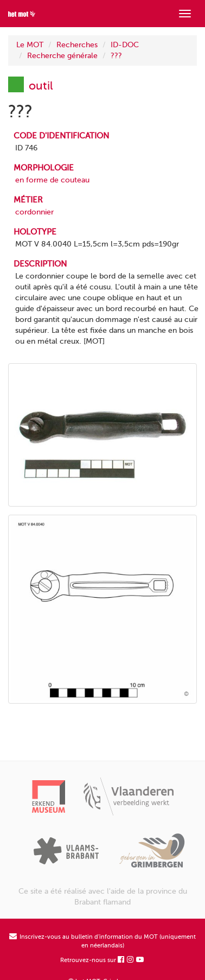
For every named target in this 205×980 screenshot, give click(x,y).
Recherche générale (62, 56)
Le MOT (30, 45)
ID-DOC (125, 45)
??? (116, 56)
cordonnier (34, 212)
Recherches (77, 45)
